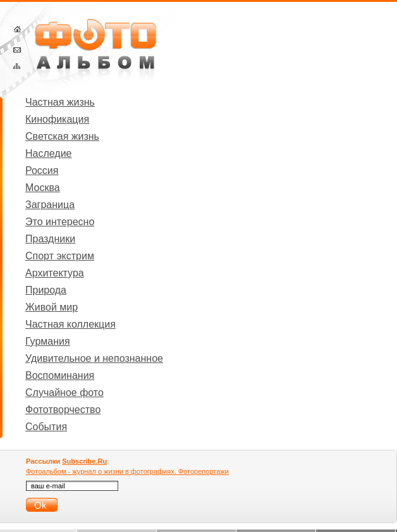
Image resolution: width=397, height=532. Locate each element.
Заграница (50, 205)
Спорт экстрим (60, 256)
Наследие (49, 153)
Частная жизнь (60, 102)
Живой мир (52, 307)
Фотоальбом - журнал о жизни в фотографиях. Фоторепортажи (127, 471)
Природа (46, 290)
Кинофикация (57, 119)
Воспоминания (60, 375)
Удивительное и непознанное (94, 358)
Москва (43, 188)
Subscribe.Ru (84, 461)
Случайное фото (64, 393)
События (46, 427)
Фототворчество (63, 410)
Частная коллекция (70, 324)
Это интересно (60, 222)
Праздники (50, 239)
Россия (42, 170)
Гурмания (48, 341)
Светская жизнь (62, 136)
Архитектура (55, 273)
